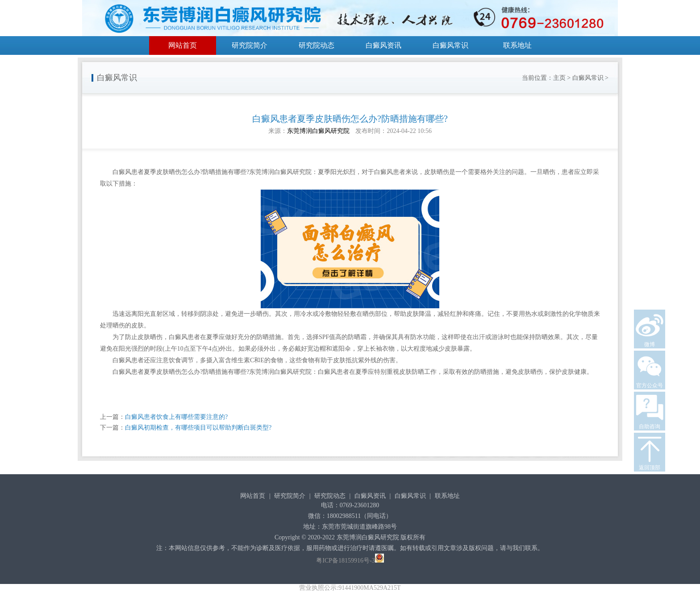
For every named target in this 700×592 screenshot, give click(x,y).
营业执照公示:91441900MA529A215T (350, 588)
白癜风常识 (450, 45)
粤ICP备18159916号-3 (345, 561)
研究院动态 (317, 45)
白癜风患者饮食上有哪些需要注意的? (176, 417)
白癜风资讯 (383, 45)
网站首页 (183, 45)
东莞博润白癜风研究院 (318, 131)
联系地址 (517, 45)
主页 (559, 78)
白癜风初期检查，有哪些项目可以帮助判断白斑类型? (198, 428)
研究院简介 (250, 45)
